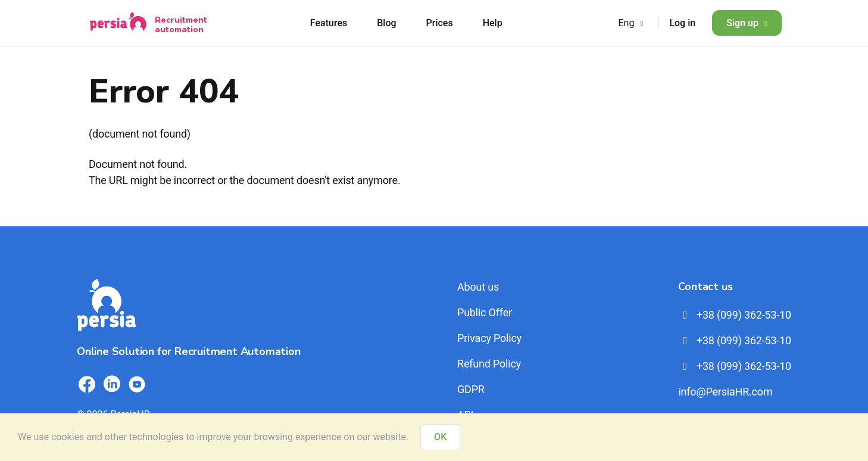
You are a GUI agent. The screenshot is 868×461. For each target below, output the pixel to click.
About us (478, 287)
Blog (386, 23)
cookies (68, 437)
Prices (440, 23)
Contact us (705, 286)
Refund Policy (489, 364)
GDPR (471, 389)
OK (440, 437)
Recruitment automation (181, 24)
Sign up (747, 23)
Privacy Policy (489, 338)
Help (493, 23)
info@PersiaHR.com (725, 392)
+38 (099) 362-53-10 (735, 315)
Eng (632, 23)
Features (329, 23)
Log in (682, 23)
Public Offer (485, 312)
